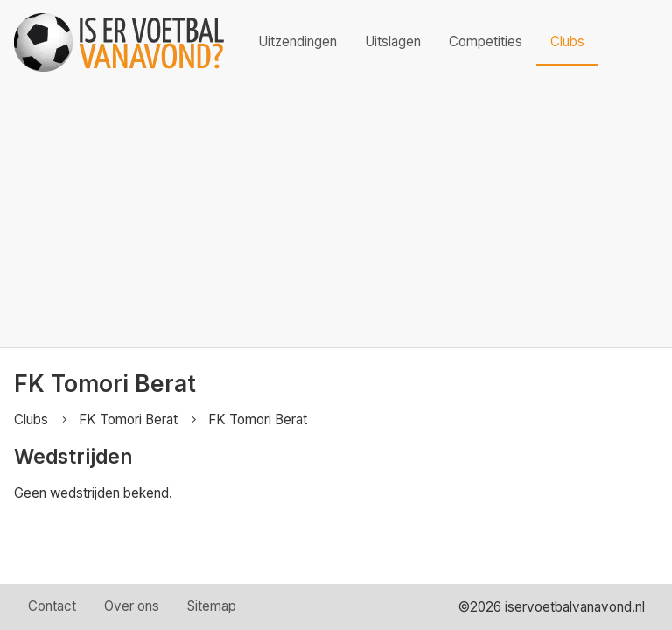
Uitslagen (393, 42)
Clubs (567, 42)
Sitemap (212, 606)
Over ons (132, 606)
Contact (52, 606)
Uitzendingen (297, 42)
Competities (486, 42)
